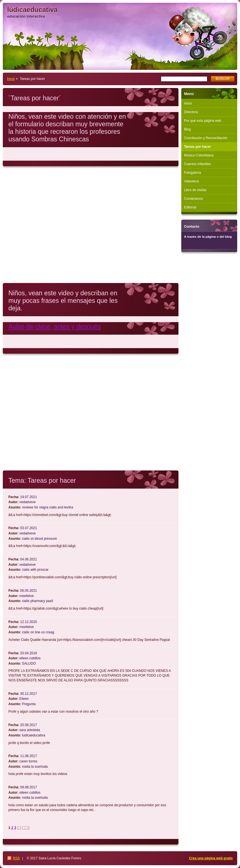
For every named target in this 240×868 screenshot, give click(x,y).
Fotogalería (193, 173)
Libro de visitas (195, 190)
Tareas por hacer (197, 147)
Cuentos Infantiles (197, 164)
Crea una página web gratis (211, 858)
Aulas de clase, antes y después (55, 327)
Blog (187, 129)
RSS (16, 858)
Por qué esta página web (203, 121)
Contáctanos (193, 199)
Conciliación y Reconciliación (206, 138)
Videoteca (191, 181)
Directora (191, 112)
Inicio (11, 79)
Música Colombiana (199, 155)
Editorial (190, 207)
